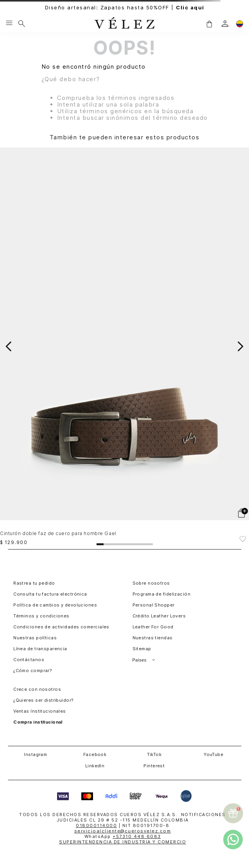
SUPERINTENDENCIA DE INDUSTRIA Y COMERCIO (123, 842)
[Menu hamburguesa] (9, 23)
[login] (225, 24)
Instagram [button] (35, 754)
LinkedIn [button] (95, 766)
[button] (209, 23)
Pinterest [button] (154, 766)
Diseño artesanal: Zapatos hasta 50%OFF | (125, 8)
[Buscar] (22, 23)
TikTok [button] (154, 754)
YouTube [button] (213, 754)
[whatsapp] (233, 840)
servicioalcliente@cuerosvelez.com (123, 831)
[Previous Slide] (9, 346)
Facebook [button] (95, 754)
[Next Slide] (240, 346)
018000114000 (96, 825)
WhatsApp (123, 836)
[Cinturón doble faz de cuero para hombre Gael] (124, 346)
